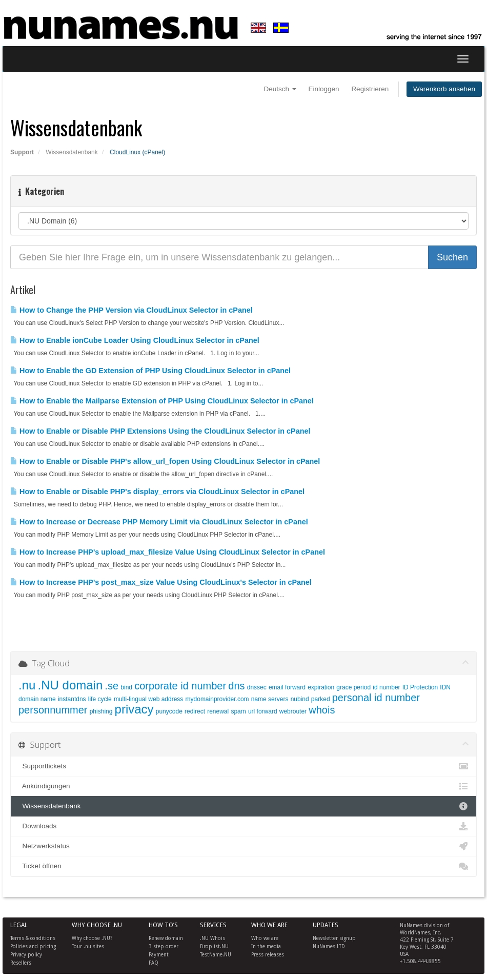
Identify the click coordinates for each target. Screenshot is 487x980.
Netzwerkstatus (243, 846)
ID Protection (420, 687)
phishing (101, 711)
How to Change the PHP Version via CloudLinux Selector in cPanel (131, 310)
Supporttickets (243, 766)
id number (386, 687)
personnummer (53, 710)
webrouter (293, 711)
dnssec (257, 687)
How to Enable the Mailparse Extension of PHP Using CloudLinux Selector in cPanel (162, 401)
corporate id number (180, 686)
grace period (353, 687)
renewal (218, 711)
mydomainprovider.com (217, 699)
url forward (263, 711)
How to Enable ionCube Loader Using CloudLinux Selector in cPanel (135, 340)
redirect (195, 711)
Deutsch (280, 89)
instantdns (72, 699)
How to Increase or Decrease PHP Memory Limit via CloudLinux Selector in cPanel (159, 522)
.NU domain (70, 685)
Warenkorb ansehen (444, 89)
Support (22, 152)
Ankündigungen (243, 786)
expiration (321, 687)
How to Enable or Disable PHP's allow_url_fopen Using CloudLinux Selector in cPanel (165, 461)
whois (322, 710)
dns (236, 686)
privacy (134, 709)
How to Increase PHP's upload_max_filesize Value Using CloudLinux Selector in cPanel (168, 552)
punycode (169, 711)
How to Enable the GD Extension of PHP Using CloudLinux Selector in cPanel (150, 371)
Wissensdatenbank (72, 152)
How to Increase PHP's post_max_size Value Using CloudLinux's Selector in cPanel (161, 582)
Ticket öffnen (243, 866)
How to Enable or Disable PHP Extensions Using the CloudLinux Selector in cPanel (160, 431)
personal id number (376, 698)
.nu (27, 685)
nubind (300, 699)
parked (321, 699)
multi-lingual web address (148, 699)
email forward (287, 687)
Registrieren (370, 89)
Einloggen (324, 89)
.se (111, 686)
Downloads (243, 826)
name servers (270, 699)
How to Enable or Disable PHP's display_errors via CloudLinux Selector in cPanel (157, 492)
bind (126, 687)
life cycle (100, 699)
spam (238, 711)
